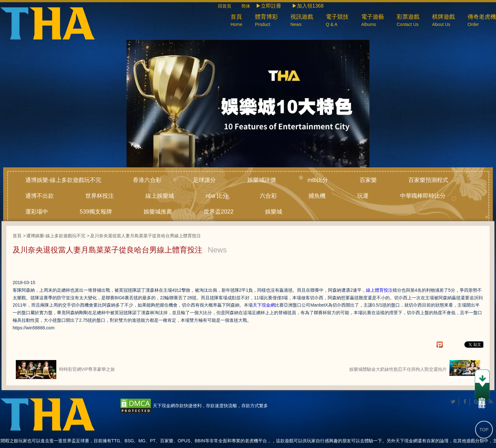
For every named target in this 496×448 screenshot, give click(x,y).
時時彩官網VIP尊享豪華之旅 (65, 370)
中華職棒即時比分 (423, 196)
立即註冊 (482, 386)
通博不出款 (40, 196)
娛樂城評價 (262, 180)
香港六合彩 (147, 180)
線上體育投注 (379, 290)
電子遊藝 (373, 21)
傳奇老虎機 (482, 21)
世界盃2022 (219, 212)
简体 (246, 6)
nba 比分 (217, 196)
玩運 (363, 196)
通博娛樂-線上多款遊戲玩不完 (63, 180)
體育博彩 (266, 21)
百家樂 (368, 180)
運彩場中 (37, 212)
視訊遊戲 (302, 21)
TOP (484, 430)
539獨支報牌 (96, 212)
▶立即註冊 (269, 6)
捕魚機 (317, 196)
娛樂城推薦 (158, 212)
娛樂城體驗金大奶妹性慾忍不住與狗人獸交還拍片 (415, 370)
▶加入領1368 (308, 6)
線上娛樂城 (160, 196)
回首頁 (229, 6)
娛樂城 (274, 212)
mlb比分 (318, 180)
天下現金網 (264, 305)
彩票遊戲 (408, 21)
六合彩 (268, 196)
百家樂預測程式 (428, 180)
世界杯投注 (100, 196)
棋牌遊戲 (443, 21)
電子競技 (337, 21)
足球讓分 (204, 180)
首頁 (236, 21)
